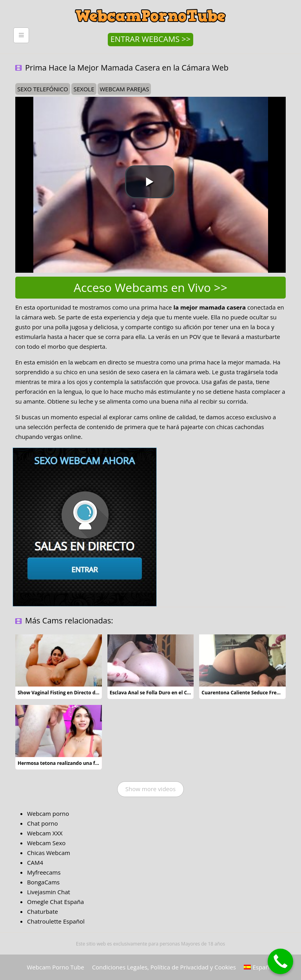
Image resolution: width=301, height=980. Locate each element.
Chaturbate (43, 911)
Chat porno (43, 823)
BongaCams (43, 882)
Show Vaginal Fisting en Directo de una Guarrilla (74, 693)
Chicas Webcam (49, 853)
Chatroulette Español (56, 921)
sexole (84, 89)
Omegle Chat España (55, 902)
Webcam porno (48, 813)
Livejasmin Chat (49, 892)
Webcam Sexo (46, 843)
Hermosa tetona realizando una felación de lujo (73, 763)
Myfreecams (44, 872)
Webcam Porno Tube (56, 967)
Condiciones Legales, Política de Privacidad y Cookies (164, 967)
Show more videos (150, 789)
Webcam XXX (45, 833)
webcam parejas (124, 89)
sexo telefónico (43, 89)
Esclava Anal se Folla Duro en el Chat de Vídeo (163, 693)
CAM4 (35, 862)
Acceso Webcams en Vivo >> (150, 287)
